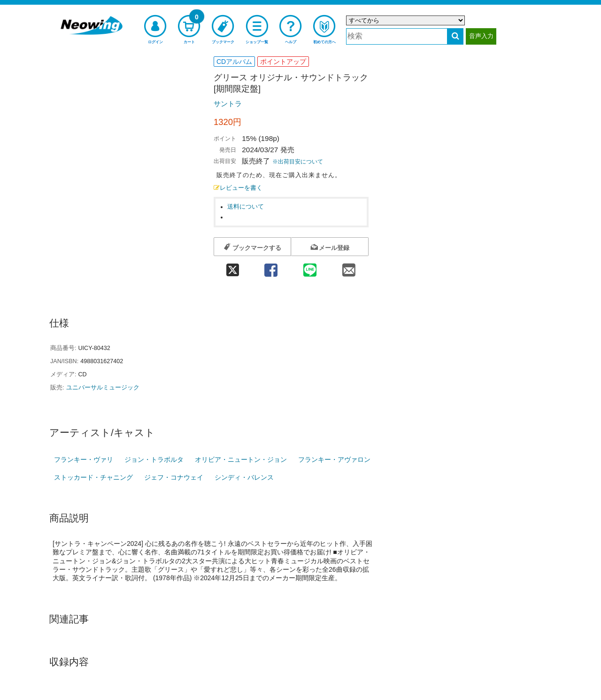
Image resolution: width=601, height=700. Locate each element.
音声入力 (481, 36)
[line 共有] (310, 267)
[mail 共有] (349, 267)
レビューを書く (238, 188)
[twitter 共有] (232, 267)
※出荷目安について (298, 162)
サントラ (228, 104)
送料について (246, 207)
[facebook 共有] (271, 267)
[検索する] (455, 36)
